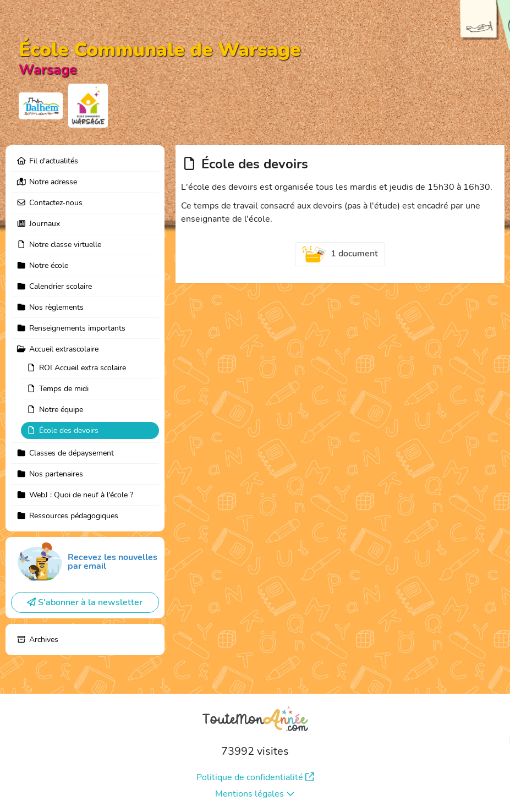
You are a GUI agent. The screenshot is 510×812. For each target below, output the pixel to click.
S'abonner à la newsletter (85, 602)
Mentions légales (255, 794)
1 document (340, 254)
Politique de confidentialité (255, 777)
